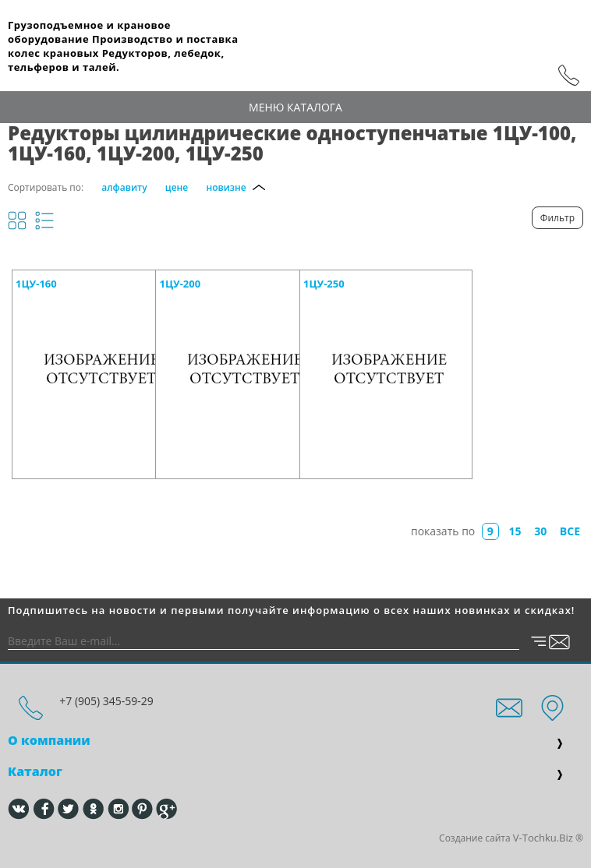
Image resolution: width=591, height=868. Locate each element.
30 (540, 531)
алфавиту (124, 187)
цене (177, 187)
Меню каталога (295, 107)
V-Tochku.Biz (543, 838)
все (570, 531)
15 (515, 531)
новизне (226, 187)
